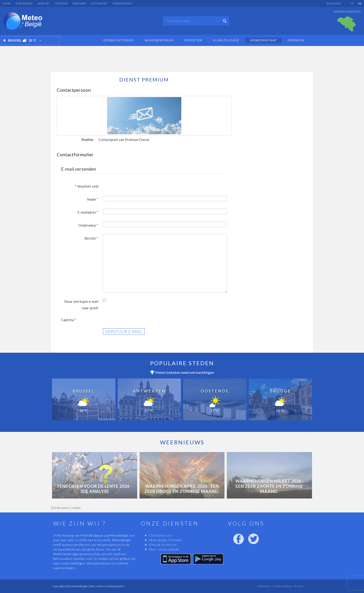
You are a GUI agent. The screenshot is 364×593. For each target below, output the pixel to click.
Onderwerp (88, 225)
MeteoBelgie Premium (165, 540)
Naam (93, 199)
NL (360, 3)
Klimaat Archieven (163, 545)
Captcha (69, 320)
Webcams (79, 3)
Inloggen (334, 3)
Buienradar (24, 3)
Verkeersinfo (122, 3)
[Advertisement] (182, 58)
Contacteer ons (161, 535)
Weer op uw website (164, 549)
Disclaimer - (265, 586)
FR (352, 3)
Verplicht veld (87, 186)
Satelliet (44, 3)
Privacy (299, 586)
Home (7, 3)
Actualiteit (99, 3)
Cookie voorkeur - (283, 586)
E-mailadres (88, 212)
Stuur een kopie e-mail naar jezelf (81, 305)
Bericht (91, 238)
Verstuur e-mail (124, 332)
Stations (61, 3)
